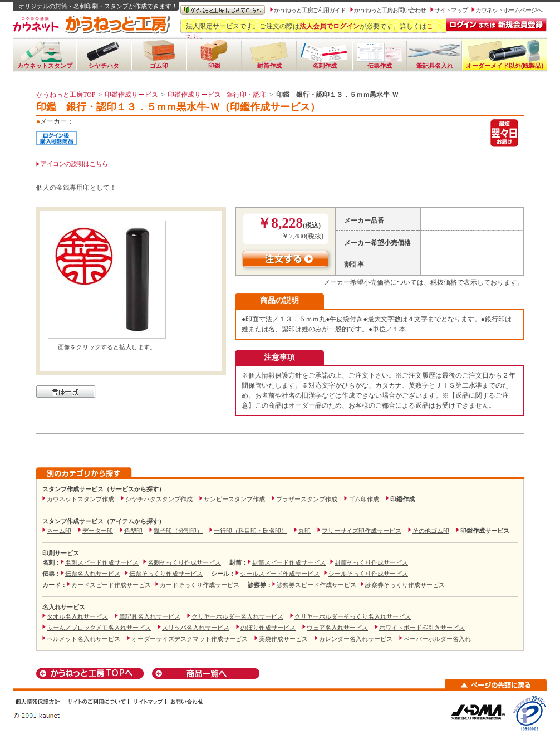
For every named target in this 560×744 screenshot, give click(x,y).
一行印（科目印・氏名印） (250, 531)
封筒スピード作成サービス (289, 562)
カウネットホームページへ (509, 10)
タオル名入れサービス (77, 616)
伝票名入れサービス (93, 574)
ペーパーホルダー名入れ (437, 639)
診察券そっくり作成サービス (405, 585)
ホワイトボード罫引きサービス (422, 628)
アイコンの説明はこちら (74, 164)
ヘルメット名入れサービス (83, 639)
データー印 (98, 531)
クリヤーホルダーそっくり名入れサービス (353, 616)
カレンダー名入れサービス (356, 639)
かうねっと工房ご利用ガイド (310, 10)
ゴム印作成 (364, 499)
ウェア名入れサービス (337, 628)
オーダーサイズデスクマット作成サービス (190, 639)
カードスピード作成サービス (111, 585)
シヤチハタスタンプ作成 (159, 499)
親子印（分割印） (178, 531)
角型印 (133, 531)
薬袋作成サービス (283, 639)
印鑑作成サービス (131, 95)
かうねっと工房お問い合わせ (390, 10)
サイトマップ (451, 10)
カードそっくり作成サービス (200, 585)
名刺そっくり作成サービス (184, 562)
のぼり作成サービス (268, 628)
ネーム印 (59, 531)
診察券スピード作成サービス (316, 585)
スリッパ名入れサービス (196, 628)
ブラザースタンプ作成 (307, 499)
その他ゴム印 (431, 531)
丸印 (304, 531)
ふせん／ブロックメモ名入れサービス (99, 628)
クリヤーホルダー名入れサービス (237, 616)
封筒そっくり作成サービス (371, 562)
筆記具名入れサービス (150, 616)
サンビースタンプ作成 (234, 499)
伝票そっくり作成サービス (166, 574)
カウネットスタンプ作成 (80, 499)
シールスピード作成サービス (280, 574)
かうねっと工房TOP (66, 95)
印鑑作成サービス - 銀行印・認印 (217, 95)
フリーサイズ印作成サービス (362, 531)
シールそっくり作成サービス (368, 574)
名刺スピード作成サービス (102, 562)
